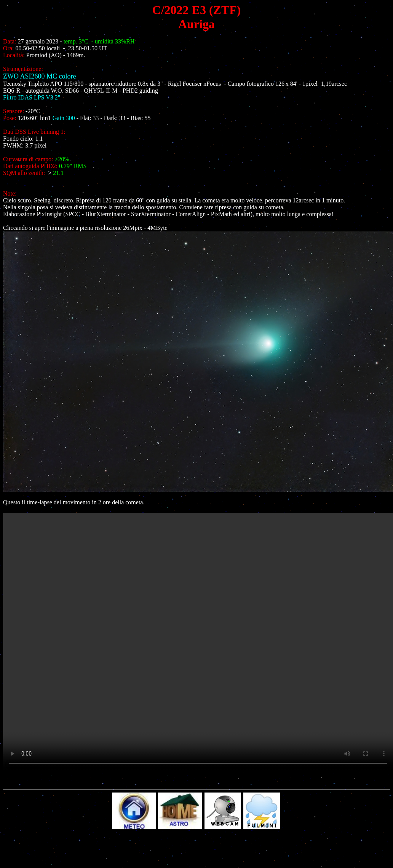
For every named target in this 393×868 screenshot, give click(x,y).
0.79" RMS (73, 166)
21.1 (58, 173)
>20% (62, 159)
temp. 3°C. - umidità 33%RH (99, 41)
